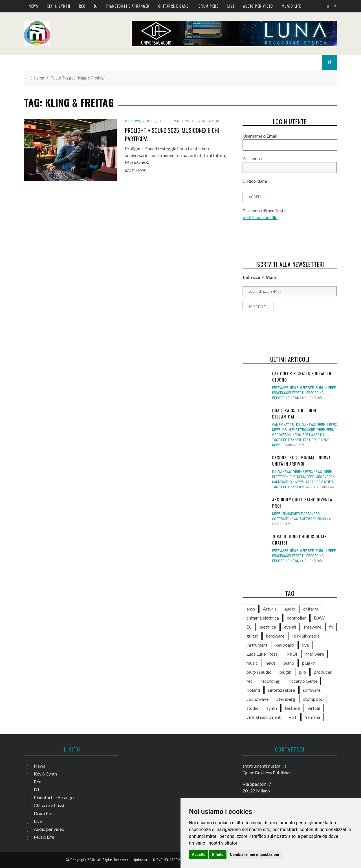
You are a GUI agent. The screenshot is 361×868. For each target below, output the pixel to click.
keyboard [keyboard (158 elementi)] (285, 645)
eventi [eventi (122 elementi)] (290, 627)
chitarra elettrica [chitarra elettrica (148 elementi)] (263, 618)
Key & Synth (59, 6)
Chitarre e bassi (174, 6)
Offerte (307, 388)
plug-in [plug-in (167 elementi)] (309, 663)
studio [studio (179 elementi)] (253, 708)
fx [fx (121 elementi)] (331, 627)
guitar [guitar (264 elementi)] (252, 636)
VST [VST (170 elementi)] (293, 717)
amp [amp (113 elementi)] (251, 609)
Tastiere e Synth (287, 440)
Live (231, 6)
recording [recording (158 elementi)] (270, 681)
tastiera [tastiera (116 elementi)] (292, 708)
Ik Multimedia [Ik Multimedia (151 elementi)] (306, 636)
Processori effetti (288, 393)
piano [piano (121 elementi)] (289, 663)
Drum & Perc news (307, 472)
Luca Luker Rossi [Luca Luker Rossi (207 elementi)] (263, 654)
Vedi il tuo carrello (260, 217)
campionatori (283, 425)
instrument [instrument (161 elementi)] (257, 645)
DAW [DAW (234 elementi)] (319, 618)
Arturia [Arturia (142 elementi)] (270, 609)
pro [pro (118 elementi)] (303, 672)
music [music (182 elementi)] (252, 663)
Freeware (280, 388)
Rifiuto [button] (218, 854)
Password (252, 158)
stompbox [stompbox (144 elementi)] (313, 699)
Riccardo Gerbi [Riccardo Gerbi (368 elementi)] (302, 681)
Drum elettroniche (299, 430)
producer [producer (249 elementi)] (323, 672)
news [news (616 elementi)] (271, 663)
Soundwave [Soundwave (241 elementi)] (257, 699)
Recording (315, 393)
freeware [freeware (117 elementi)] (312, 627)
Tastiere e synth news (291, 487)
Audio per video (258, 6)
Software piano (313, 519)
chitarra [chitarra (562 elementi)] (311, 609)
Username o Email (260, 136)
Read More (135, 171)
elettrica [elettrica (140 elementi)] (268, 627)
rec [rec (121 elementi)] (250, 681)
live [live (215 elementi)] (305, 645)
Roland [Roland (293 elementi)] (253, 690)
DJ (96, 6)
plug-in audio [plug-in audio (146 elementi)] (259, 672)
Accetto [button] (199, 854)
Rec (82, 6)
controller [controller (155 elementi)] (296, 618)
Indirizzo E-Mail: (259, 278)
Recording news (286, 398)
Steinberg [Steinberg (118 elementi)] (286, 699)
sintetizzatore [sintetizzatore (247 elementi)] (281, 690)
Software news (285, 519)
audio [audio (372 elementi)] (290, 609)
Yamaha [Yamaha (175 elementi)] (312, 717)
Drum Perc (209, 6)
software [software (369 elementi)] (312, 690)
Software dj (313, 435)
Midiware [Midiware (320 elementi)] (315, 654)
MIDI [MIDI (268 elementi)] (292, 654)
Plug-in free (326, 388)
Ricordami (255, 181)
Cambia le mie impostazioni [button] (254, 854)
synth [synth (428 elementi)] (272, 708)
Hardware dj (283, 482)
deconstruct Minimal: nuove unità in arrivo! (301, 461)
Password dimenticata (264, 211)
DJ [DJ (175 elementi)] (249, 627)
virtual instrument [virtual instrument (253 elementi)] (264, 717)
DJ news (133, 121)
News (34, 6)
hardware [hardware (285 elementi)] (275, 636)
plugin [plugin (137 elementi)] (285, 672)
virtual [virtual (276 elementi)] (314, 708)
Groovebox (281, 435)
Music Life (291, 6)
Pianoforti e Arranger (128, 6)
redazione (212, 121)
